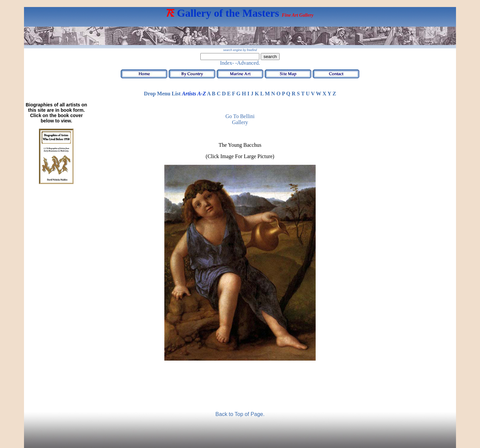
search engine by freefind (240, 50)
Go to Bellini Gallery (240, 119)
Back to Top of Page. (240, 414)
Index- (227, 63)
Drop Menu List (162, 94)
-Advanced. (248, 63)
